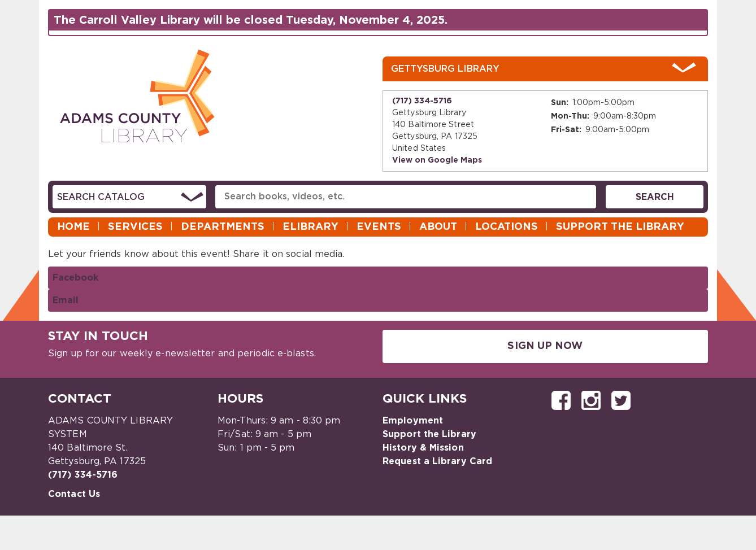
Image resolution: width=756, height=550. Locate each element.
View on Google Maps (437, 160)
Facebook (75, 278)
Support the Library (620, 227)
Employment (413, 421)
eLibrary (310, 227)
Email (66, 300)
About (438, 227)
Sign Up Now (545, 346)
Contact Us (74, 494)
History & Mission (423, 448)
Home (73, 227)
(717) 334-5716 (422, 101)
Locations (507, 227)
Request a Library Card (437, 461)
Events (379, 227)
